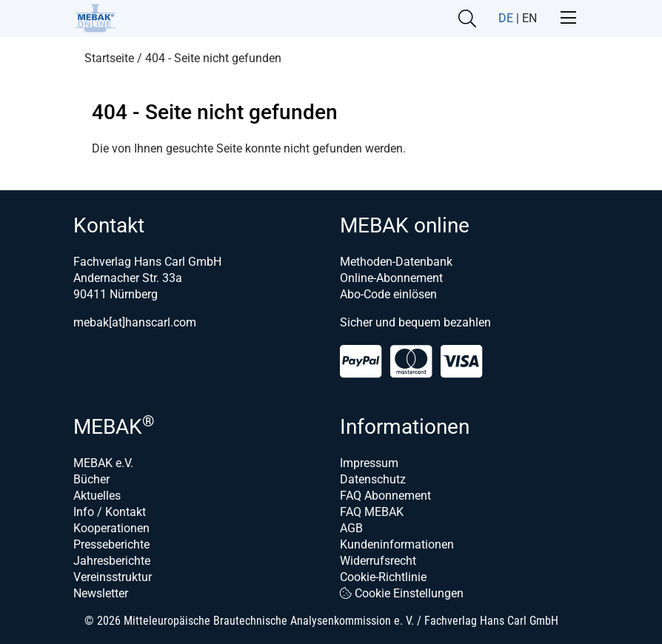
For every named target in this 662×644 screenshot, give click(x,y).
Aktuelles (97, 496)
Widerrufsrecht (378, 561)
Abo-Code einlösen (388, 294)
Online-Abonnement (391, 278)
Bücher (91, 479)
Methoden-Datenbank (396, 262)
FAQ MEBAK (372, 512)
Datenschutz (373, 479)
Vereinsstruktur (113, 577)
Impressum (369, 463)
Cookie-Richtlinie (383, 577)
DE (506, 18)
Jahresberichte (112, 561)
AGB (351, 528)
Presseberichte (111, 544)
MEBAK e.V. (103, 463)
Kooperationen (111, 528)
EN (529, 18)
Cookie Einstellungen (402, 593)
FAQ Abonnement (385, 496)
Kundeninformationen (397, 544)
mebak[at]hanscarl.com (135, 322)
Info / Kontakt (110, 512)
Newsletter (101, 593)
